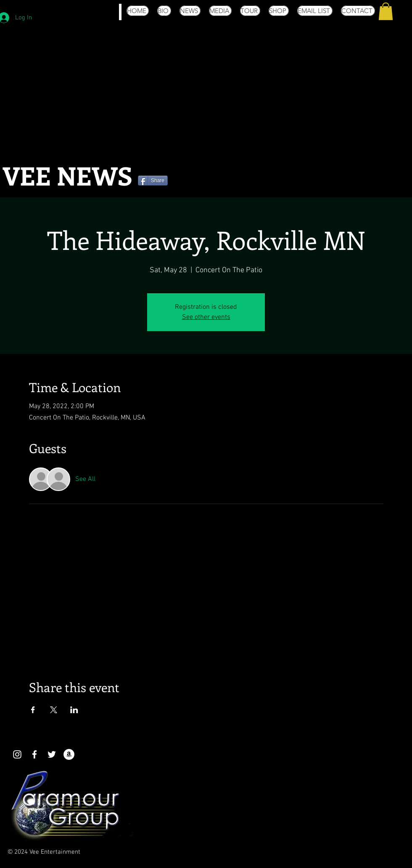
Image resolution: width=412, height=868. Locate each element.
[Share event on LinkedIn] (74, 710)
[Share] (153, 181)
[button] (386, 11)
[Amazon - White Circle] (69, 754)
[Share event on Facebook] (33, 710)
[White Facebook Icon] (34, 754)
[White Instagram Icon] (17, 754)
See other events (206, 317)
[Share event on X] (54, 710)
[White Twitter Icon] (52, 754)
